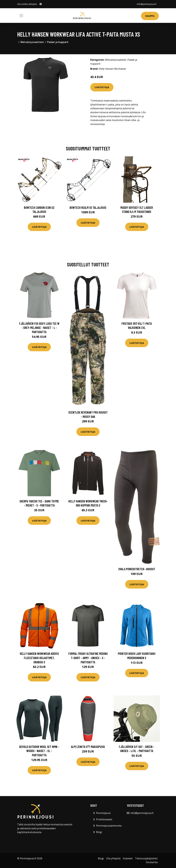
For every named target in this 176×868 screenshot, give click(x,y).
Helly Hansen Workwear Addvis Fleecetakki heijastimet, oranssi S (39, 658)
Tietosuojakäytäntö (146, 858)
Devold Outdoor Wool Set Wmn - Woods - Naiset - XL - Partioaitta (39, 751)
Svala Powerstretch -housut (137, 569)
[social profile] (41, 4)
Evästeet (128, 858)
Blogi (99, 832)
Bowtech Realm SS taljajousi (88, 207)
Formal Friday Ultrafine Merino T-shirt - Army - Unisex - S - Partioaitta (88, 658)
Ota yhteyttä (113, 858)
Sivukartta (152, 862)
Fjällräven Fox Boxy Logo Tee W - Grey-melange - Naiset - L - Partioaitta (39, 328)
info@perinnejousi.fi (147, 4)
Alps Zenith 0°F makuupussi (88, 747)
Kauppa (150, 16)
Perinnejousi (103, 813)
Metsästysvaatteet (32, 42)
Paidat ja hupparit (58, 42)
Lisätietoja (102, 87)
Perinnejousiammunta (109, 826)
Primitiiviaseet (104, 819)
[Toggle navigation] (21, 16)
